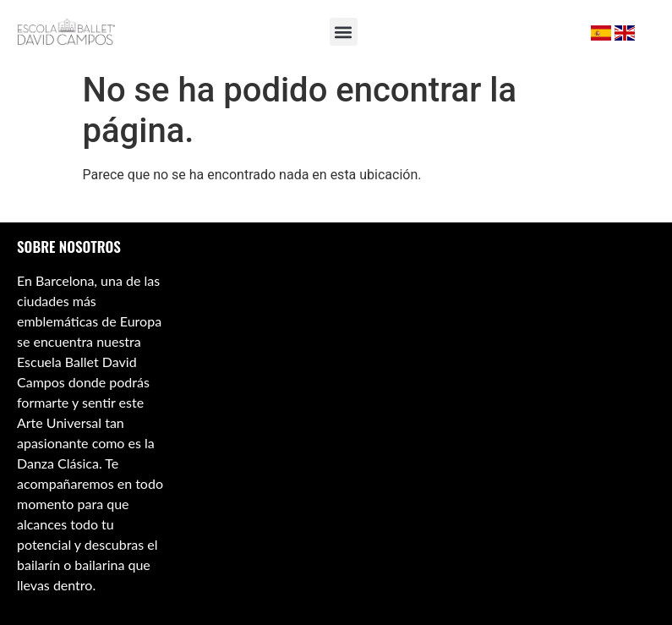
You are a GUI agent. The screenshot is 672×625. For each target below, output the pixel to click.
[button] (344, 32)
